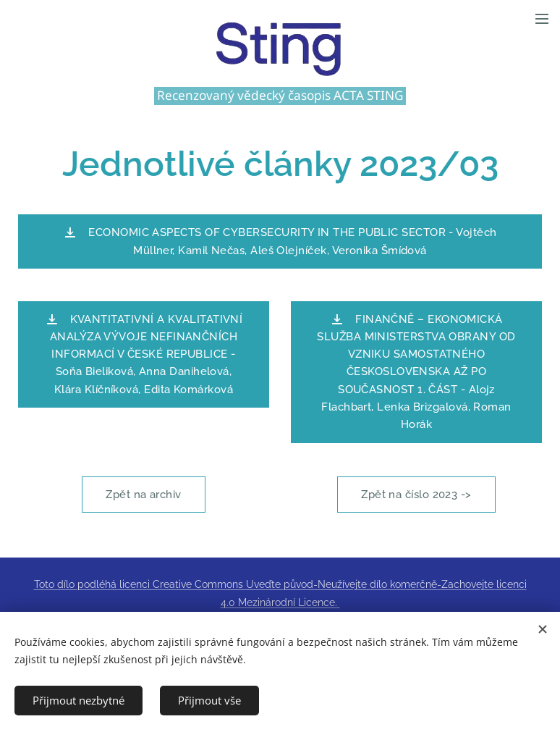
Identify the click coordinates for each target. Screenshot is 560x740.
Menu (542, 19)
